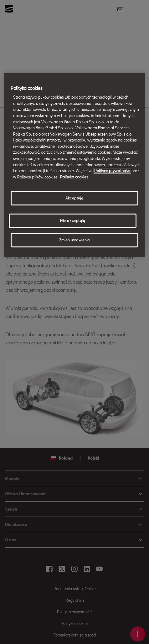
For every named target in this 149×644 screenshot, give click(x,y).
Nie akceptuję (73, 221)
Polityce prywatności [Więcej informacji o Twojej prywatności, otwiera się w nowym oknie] (112, 171)
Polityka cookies (74, 177)
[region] (74, 165)
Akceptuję (74, 198)
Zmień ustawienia (74, 240)
